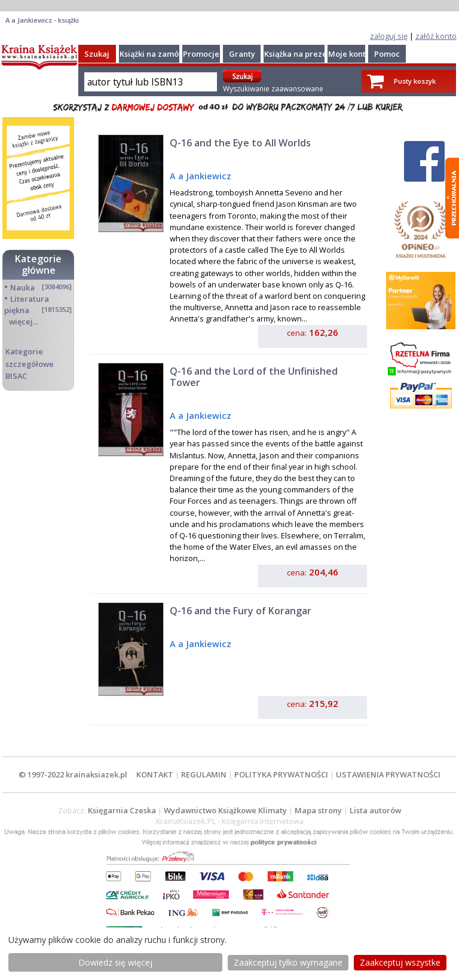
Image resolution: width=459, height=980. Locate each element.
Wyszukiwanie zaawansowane (273, 89)
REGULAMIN (204, 774)
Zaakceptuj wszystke (400, 962)
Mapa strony (318, 810)
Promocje (201, 54)
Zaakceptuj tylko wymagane (288, 962)
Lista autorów (375, 810)
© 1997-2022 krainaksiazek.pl (73, 774)
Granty (242, 54)
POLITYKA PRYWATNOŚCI (281, 774)
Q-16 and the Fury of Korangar (241, 611)
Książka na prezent (299, 54)
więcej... (24, 321)
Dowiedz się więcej (115, 962)
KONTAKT (155, 774)
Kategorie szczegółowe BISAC (30, 363)
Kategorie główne (38, 264)
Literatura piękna (27, 304)
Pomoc (387, 54)
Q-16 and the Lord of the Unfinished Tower (254, 377)
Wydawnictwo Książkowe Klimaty (225, 810)
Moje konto (349, 54)
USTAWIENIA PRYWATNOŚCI (388, 774)
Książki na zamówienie (162, 54)
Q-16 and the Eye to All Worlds (240, 143)
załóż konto (436, 36)
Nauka (22, 287)
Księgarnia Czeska (122, 810)
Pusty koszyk (415, 81)
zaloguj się (389, 36)
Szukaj (97, 54)
